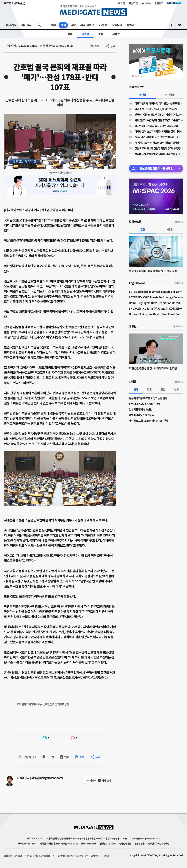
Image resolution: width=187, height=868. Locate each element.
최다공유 (170, 95)
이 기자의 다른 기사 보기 (99, 781)
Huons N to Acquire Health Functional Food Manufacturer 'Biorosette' (156, 314)
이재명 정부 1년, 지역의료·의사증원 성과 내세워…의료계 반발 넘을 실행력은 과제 (159, 131)
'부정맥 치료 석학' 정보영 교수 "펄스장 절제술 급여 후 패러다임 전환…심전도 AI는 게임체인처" (159, 143)
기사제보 (105, 856)
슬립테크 (132, 25)
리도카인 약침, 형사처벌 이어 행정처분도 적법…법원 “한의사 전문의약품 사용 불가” (159, 103)
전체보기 (177, 222)
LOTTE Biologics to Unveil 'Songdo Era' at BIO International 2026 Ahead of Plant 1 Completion (156, 292)
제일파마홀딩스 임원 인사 (142, 415)
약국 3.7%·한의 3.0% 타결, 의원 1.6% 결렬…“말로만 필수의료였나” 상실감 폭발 (159, 109)
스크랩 (50, 757)
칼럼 (143, 229)
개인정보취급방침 (42, 856)
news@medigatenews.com (146, 838)
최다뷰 (143, 95)
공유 (112, 46)
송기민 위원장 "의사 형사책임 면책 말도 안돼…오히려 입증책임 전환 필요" (159, 126)
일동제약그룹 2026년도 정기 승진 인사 (148, 398)
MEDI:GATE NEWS (93, 11)
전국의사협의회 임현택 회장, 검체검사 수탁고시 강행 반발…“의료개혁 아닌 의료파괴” (159, 115)
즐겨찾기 (159, 3)
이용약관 (28, 856)
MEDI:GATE (175, 3)
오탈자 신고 (30, 757)
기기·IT (103, 25)
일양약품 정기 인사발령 (141, 409)
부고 (176, 389)
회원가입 (133, 3)
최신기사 (27, 25)
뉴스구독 (146, 3)
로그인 (121, 3)
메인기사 (11, 25)
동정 (163, 389)
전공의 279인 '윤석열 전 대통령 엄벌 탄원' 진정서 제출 (159, 154)
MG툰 (170, 229)
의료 (54, 25)
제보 (97, 46)
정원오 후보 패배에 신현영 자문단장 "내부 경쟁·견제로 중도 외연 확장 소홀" (159, 148)
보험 (101, 34)
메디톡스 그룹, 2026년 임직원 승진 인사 (148, 421)
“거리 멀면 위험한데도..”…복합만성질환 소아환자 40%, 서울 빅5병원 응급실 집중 (159, 137)
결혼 (149, 389)
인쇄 (67, 757)
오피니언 (117, 25)
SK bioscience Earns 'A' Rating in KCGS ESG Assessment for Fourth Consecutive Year (156, 308)
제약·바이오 (87, 25)
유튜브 (116, 34)
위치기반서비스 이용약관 (63, 856)
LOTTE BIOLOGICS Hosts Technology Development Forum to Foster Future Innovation (156, 297)
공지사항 (95, 856)
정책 (63, 25)
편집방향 (8, 856)
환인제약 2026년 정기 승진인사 (144, 404)
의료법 (85, 34)
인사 (136, 389)
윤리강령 (18, 856)
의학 (73, 25)
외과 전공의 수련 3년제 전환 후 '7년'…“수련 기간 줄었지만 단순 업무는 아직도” (159, 120)
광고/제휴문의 (82, 856)
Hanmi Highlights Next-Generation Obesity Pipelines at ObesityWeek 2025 (156, 303)
